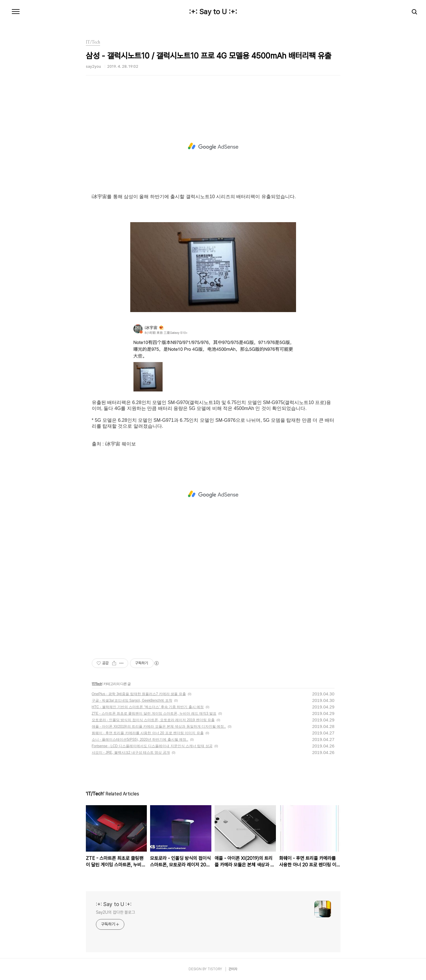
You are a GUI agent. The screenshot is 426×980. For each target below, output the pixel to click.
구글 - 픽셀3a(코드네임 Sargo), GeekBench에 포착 (132, 700)
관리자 (233, 969)
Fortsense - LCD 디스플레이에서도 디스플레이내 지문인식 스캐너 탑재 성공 (152, 746)
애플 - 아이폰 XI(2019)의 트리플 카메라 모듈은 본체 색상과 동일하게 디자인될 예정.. (159, 726)
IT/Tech (97, 684)
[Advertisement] (213, 146)
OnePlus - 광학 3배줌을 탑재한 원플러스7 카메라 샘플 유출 (139, 694)
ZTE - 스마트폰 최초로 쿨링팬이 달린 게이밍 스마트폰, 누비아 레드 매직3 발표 (154, 713)
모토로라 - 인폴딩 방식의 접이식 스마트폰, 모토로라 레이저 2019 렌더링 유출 (153, 720)
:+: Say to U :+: (213, 12)
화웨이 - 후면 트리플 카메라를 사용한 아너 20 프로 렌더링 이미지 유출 (148, 733)
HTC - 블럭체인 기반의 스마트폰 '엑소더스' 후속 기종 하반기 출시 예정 (148, 707)
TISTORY (215, 969)
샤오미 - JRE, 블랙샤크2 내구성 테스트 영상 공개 (131, 753)
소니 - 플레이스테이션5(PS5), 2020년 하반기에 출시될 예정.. (140, 740)
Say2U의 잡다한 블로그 (116, 912)
